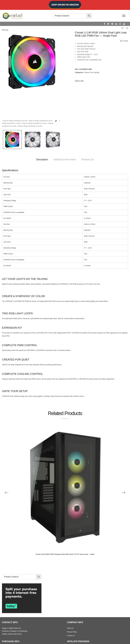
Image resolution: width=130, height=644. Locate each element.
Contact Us (71, 636)
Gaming (96, 72)
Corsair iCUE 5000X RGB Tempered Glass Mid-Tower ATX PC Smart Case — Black (65, 554)
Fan (91, 72)
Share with (79, 81)
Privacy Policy (72, 632)
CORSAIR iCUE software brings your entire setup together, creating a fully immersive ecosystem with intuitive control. (43, 396)
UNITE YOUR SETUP (15, 391)
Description (42, 160)
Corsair (87, 72)
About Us (70, 628)
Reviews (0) (88, 160)
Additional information (65, 160)
